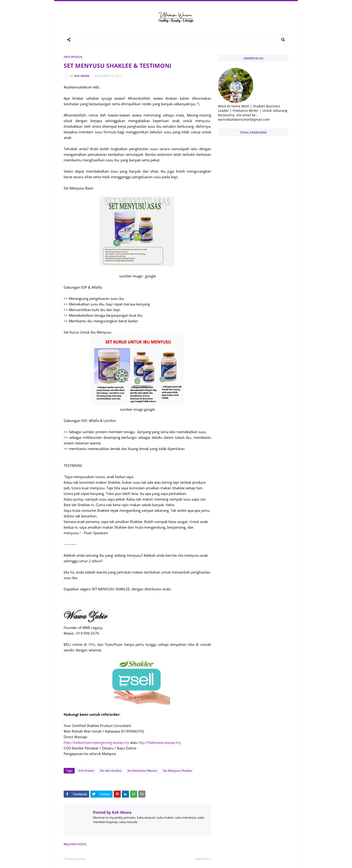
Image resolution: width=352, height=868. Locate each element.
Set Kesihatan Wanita (142, 771)
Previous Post (75, 859)
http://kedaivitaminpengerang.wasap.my (96, 742)
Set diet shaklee (110, 771)
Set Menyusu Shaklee (177, 771)
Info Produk (73, 57)
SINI (92, 644)
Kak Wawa (82, 76)
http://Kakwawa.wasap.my (159, 742)
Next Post (202, 859)
